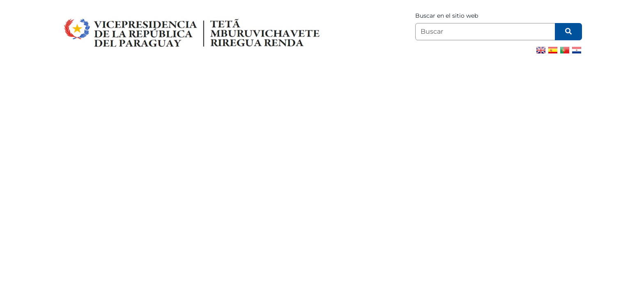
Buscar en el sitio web (447, 16)
